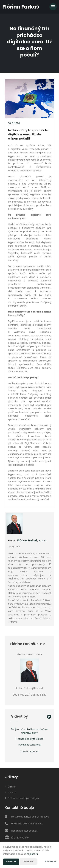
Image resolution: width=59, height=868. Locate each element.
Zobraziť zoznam (30, 752)
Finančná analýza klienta (30, 739)
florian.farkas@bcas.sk (24, 831)
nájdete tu (32, 854)
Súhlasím (11, 862)
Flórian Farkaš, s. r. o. (32, 540)
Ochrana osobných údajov (23, 798)
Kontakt (12, 792)
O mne (12, 787)
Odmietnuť (28, 861)
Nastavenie (51, 861)
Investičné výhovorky (29, 745)
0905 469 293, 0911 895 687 (27, 824)
